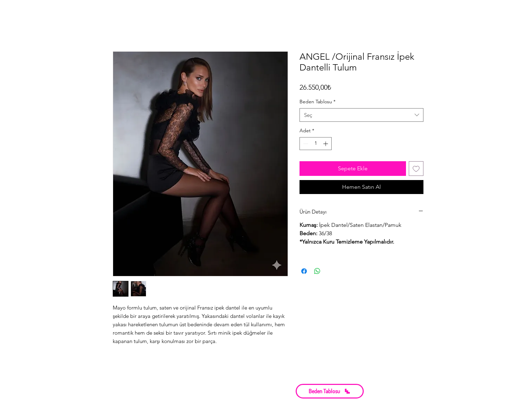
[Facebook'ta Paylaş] (304, 271)
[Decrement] (305, 144)
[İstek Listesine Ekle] (416, 169)
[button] (330, 391)
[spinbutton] (316, 144)
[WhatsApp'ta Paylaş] (317, 271)
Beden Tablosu (317, 102)
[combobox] (361, 115)
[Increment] (326, 144)
